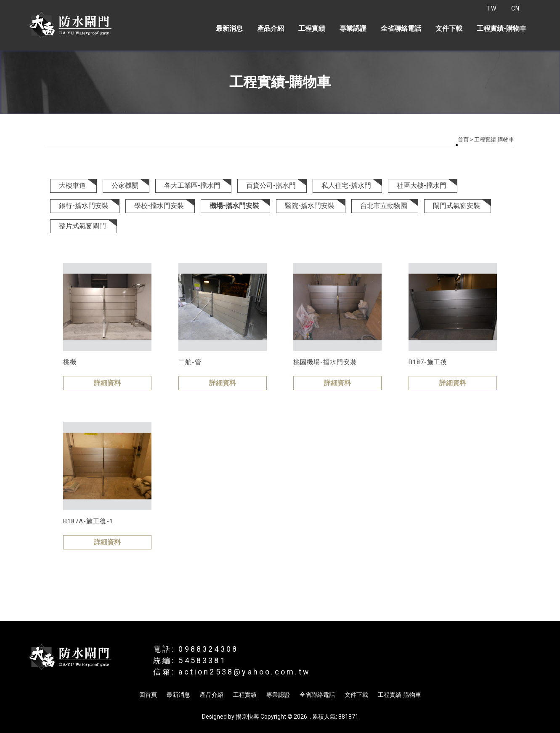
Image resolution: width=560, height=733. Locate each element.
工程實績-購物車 (502, 28)
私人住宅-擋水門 (346, 185)
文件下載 (449, 28)
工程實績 (312, 28)
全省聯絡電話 (401, 28)
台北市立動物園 (384, 206)
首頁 (463, 140)
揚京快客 (247, 717)
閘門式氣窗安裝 (456, 206)
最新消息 (229, 28)
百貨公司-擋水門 (271, 185)
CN (516, 8)
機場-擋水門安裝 (234, 206)
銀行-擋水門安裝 (84, 206)
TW (491, 8)
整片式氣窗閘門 (82, 226)
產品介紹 (271, 28)
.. (310, 717)
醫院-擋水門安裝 (310, 206)
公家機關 (125, 185)
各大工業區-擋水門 (192, 185)
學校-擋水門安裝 (159, 206)
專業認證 (353, 28)
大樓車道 (72, 185)
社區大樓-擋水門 (422, 185)
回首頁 (148, 695)
